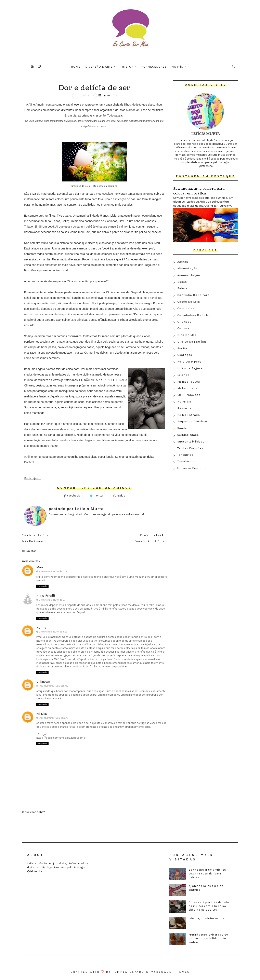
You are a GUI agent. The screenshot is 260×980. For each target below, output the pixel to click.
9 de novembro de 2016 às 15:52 (53, 571)
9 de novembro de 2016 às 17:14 (53, 600)
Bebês (182, 282)
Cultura (183, 328)
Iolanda (183, 375)
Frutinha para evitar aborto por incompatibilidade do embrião (209, 938)
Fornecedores (154, 67)
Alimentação (187, 268)
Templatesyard (128, 972)
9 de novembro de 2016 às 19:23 (53, 632)
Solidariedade (188, 435)
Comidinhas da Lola (193, 315)
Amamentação (189, 275)
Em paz (183, 348)
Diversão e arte (99, 67)
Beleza (183, 288)
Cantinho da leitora (193, 295)
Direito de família (192, 342)
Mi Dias (42, 714)
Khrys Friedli (46, 595)
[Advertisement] (206, 501)
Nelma (41, 628)
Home (76, 67)
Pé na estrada (189, 415)
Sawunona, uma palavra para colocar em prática (199, 191)
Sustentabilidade (191, 442)
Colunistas (86, 96)
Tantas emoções (190, 448)
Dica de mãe (187, 335)
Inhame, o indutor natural (207, 918)
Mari (40, 567)
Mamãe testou (189, 382)
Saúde (182, 428)
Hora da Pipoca (190, 362)
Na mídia (179, 67)
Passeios (185, 408)
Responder (42, 586)
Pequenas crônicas (193, 421)
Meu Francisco (189, 395)
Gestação (185, 355)
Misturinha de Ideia (141, 457)
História (129, 67)
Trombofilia (186, 461)
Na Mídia (184, 402)
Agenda (183, 262)
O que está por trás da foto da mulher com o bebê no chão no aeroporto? (209, 906)
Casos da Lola (189, 302)
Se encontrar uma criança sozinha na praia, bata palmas (207, 873)
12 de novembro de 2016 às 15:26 (53, 718)
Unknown (43, 682)
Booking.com (33, 478)
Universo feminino (192, 468)
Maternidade (187, 388)
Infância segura (190, 368)
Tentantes (185, 455)
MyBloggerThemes (170, 972)
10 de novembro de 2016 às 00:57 (54, 686)
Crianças (185, 322)
